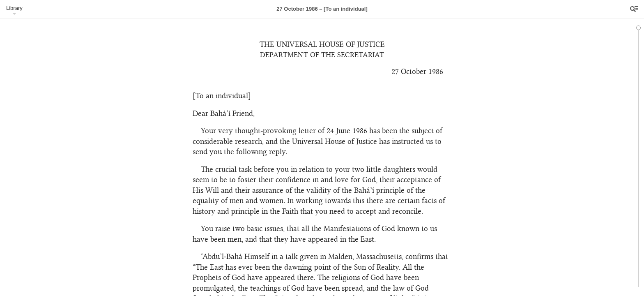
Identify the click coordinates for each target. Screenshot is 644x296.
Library (14, 8)
